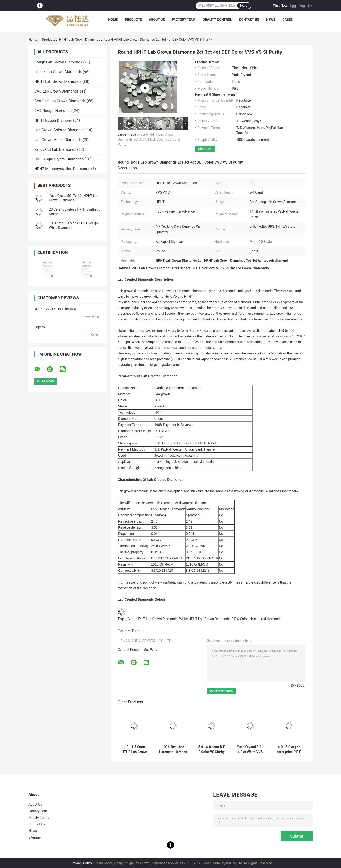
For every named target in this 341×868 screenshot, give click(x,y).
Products (133, 20)
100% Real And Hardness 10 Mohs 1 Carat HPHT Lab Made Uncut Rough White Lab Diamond (173, 749)
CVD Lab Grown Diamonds (57, 91)
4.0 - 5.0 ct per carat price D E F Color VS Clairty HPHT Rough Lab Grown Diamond (289, 749)
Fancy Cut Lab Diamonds (55, 149)
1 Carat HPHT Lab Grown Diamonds (151, 619)
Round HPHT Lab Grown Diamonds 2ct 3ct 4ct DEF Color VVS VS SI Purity (149, 139)
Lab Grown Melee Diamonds (58, 140)
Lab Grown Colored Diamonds (59, 130)
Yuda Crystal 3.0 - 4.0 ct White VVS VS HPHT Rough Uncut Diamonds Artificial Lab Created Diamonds (250, 749)
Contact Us (249, 20)
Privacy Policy (82, 863)
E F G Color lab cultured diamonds (257, 619)
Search (244, 6)
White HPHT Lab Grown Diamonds (204, 619)
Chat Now (280, 5)
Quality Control (217, 20)
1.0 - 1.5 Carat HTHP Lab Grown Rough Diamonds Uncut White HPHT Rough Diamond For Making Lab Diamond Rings (134, 749)
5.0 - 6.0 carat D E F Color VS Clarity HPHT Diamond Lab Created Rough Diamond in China (212, 749)
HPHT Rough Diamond (53, 120)
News (271, 20)
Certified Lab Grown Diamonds (60, 101)
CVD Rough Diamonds (53, 111)
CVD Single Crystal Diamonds (59, 159)
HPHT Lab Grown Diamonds (80, 40)
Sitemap (35, 837)
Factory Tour (184, 20)
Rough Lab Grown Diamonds (58, 62)
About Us (157, 20)
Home (113, 20)
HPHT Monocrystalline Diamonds (62, 169)
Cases (287, 20)
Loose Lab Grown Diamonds (58, 72)
